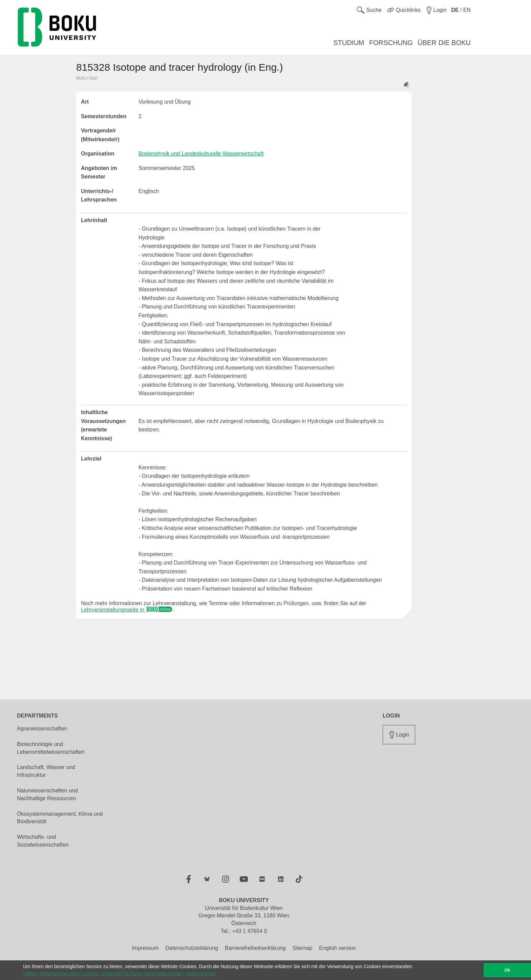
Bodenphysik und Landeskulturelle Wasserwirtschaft (201, 154)
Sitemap (303, 948)
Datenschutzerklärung (192, 948)
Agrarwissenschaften (42, 729)
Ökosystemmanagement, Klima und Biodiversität (60, 818)
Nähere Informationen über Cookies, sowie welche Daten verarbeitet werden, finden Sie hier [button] (120, 974)
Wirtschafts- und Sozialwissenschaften (43, 841)
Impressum (145, 948)
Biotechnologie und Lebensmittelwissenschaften (51, 748)
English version (337, 948)
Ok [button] (507, 970)
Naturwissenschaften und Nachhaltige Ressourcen (47, 794)
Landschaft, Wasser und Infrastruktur (46, 771)
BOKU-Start (87, 78)
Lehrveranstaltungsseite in (127, 610)
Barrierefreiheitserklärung (255, 948)
